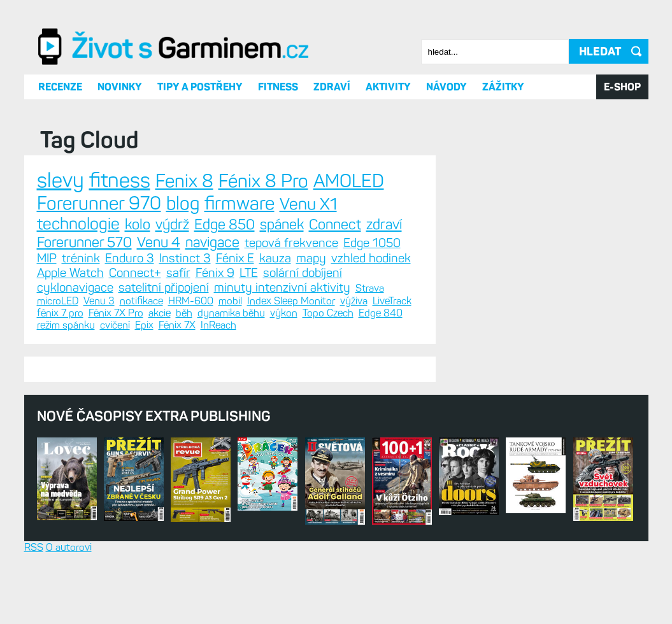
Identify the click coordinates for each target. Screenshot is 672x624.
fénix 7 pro (60, 313)
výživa (354, 301)
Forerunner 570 (84, 242)
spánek (282, 224)
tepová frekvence (291, 243)
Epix (144, 325)
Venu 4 (159, 242)
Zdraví (332, 87)
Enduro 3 (130, 258)
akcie (160, 313)
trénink (81, 258)
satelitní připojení (164, 287)
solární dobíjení (303, 273)
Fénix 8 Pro (263, 181)
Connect (335, 224)
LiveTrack (392, 301)
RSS (34, 547)
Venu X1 (308, 204)
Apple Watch (70, 273)
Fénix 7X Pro (116, 313)
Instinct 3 (185, 258)
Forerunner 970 (99, 203)
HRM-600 (191, 301)
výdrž (172, 224)
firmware (239, 203)
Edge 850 (225, 224)
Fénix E (235, 258)
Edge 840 (381, 313)
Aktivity (388, 87)
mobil (230, 301)
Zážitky (503, 87)
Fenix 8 (184, 181)
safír (178, 273)
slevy (61, 180)
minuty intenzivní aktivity (282, 287)
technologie (78, 224)
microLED (58, 301)
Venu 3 (99, 301)
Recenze (60, 87)
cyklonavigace (75, 287)
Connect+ (135, 273)
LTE (249, 273)
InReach (218, 325)
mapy (311, 258)
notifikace (141, 301)
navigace (212, 242)
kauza (275, 258)
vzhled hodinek (371, 258)
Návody (447, 87)
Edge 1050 (372, 243)
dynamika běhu (231, 313)
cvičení (115, 325)
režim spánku (66, 325)
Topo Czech (328, 313)
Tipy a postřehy (200, 87)
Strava (370, 288)
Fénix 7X (177, 325)
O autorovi (69, 547)
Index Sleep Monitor (291, 301)
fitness (120, 180)
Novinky (120, 87)
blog (183, 203)
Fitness (278, 87)
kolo (138, 224)
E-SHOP (622, 87)
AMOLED (349, 181)
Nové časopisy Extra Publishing (154, 416)
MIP (47, 258)
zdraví (384, 224)
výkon (284, 313)
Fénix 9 (215, 273)
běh (184, 313)
